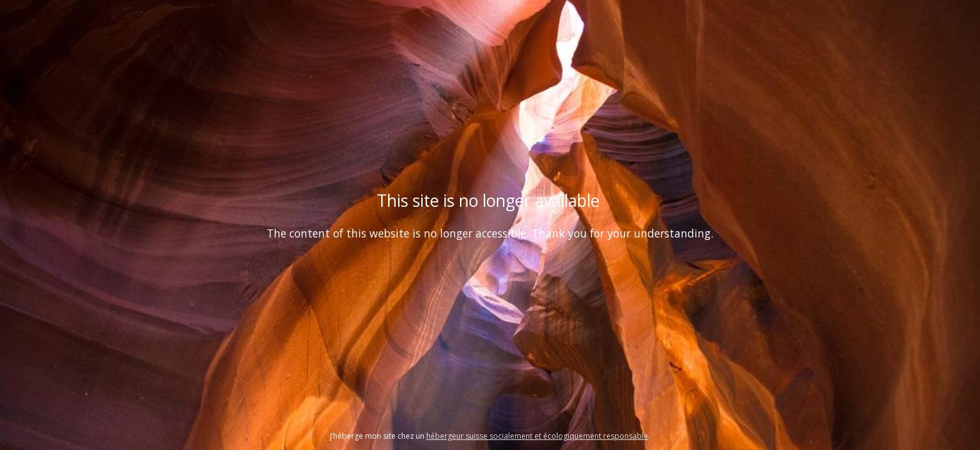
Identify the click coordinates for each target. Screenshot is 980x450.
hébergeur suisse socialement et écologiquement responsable (537, 436)
